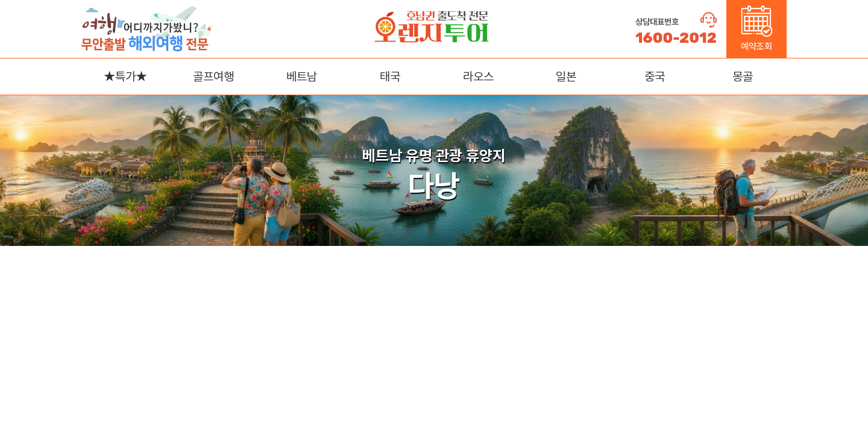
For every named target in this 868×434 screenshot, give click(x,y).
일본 (566, 77)
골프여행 (213, 77)
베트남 (302, 77)
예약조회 (757, 29)
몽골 (743, 77)
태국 (390, 77)
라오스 (478, 77)
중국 (655, 77)
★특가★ (125, 77)
